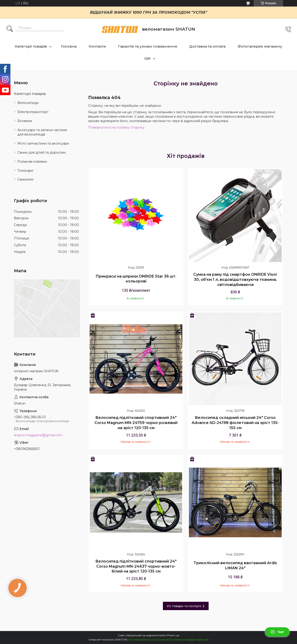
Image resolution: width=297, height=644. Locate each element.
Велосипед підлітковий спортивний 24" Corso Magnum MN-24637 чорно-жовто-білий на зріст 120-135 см (136, 566)
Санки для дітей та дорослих (42, 152)
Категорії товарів (31, 46)
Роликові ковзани (32, 162)
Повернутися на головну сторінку (116, 127)
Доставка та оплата (207, 46)
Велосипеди (28, 103)
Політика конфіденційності (189, 639)
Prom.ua (173, 635)
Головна (69, 46)
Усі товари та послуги (184, 606)
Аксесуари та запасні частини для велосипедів (42, 132)
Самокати (25, 179)
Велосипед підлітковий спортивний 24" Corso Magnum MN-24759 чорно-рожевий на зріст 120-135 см (136, 423)
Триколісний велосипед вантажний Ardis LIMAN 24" (235, 565)
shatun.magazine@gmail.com (38, 435)
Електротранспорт (33, 112)
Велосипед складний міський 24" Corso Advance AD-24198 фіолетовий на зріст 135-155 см (235, 423)
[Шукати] (10, 29)
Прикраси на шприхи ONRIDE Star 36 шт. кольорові (136, 279)
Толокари (25, 171)
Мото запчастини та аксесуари (43, 143)
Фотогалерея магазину (260, 46)
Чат (277, 632)
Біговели (25, 121)
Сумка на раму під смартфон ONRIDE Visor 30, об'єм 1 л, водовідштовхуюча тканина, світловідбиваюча (235, 279)
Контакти (97, 46)
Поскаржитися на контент (148, 639)
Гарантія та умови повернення (148, 46)
